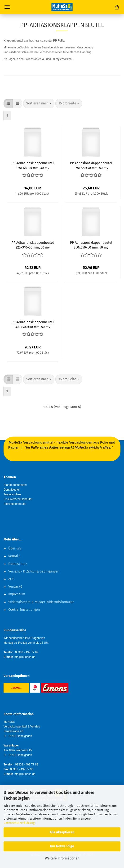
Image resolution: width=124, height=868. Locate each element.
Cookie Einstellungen (24, 610)
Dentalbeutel (11, 490)
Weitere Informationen (62, 858)
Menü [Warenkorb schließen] (7, 7)
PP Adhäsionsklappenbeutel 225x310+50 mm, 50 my (33, 245)
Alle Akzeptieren (62, 832)
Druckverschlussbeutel (18, 499)
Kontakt (14, 556)
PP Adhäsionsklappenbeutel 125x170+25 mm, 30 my (33, 165)
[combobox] (39, 103)
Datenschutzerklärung (19, 823)
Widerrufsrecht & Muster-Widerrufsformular (41, 602)
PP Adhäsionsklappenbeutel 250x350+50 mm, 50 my (91, 245)
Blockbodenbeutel (15, 504)
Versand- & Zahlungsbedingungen (34, 571)
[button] (8, 103)
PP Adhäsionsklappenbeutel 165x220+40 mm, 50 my (91, 165)
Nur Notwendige (62, 846)
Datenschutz (18, 564)
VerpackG (15, 587)
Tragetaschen (12, 494)
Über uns (15, 548)
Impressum (17, 594)
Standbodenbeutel (15, 485)
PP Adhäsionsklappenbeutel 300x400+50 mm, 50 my (33, 324)
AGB (11, 579)
